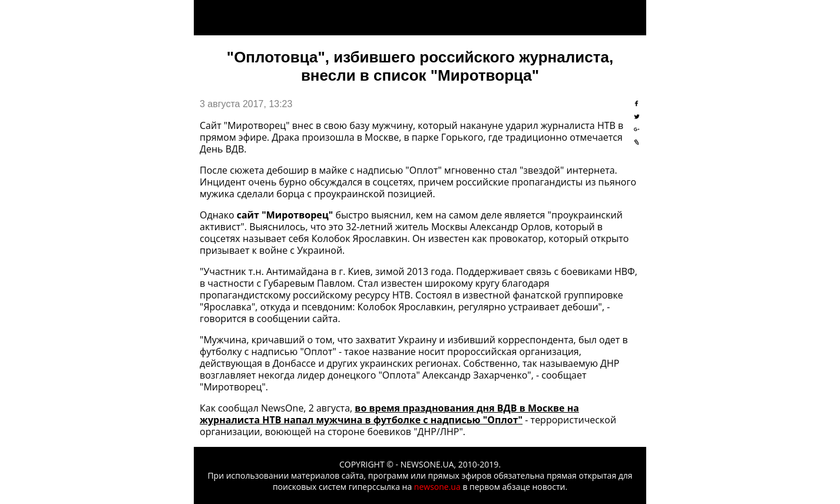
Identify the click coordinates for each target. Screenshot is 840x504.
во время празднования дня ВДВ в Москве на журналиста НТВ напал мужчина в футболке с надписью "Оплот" (389, 414)
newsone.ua (437, 487)
